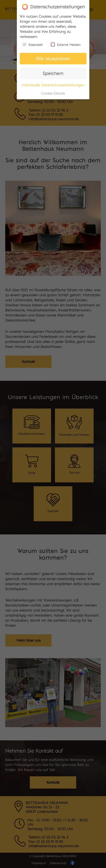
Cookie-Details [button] (53, 91)
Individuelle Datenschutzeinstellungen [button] (53, 82)
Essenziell (32, 42)
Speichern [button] (53, 71)
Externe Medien (66, 42)
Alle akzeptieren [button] (53, 56)
